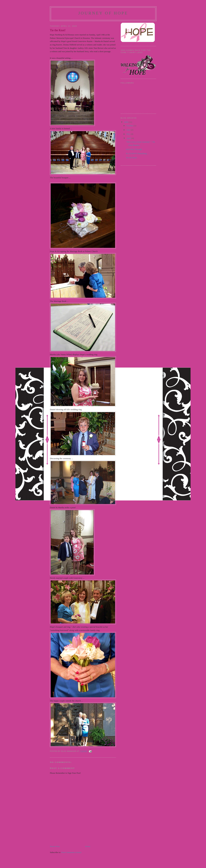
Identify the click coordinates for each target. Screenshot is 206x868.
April (129, 138)
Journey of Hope (103, 13)
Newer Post (55, 846)
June (129, 130)
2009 (126, 122)
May (129, 134)
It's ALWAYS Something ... (137, 153)
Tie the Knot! (131, 158)
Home (88, 846)
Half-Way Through (134, 149)
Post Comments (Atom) (71, 852)
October (130, 126)
